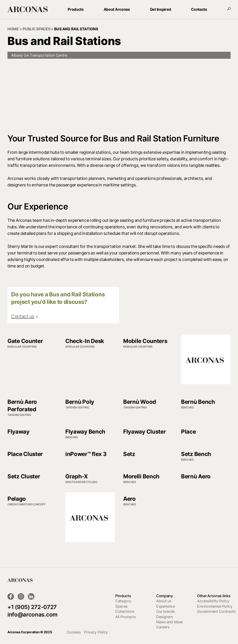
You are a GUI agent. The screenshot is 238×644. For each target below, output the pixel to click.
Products (76, 9)
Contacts (199, 9)
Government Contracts (216, 611)
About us (164, 601)
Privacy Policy (96, 632)
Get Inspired (160, 9)
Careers (163, 627)
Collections (125, 611)
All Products (125, 617)
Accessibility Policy (213, 601)
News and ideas (169, 622)
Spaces (121, 606)
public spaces (36, 29)
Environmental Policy (215, 606)
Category (123, 601)
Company (165, 596)
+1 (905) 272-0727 (32, 607)
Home (13, 29)
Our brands (165, 611)
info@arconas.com (33, 615)
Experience (166, 606)
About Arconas (117, 9)
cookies (74, 632)
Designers (165, 617)
